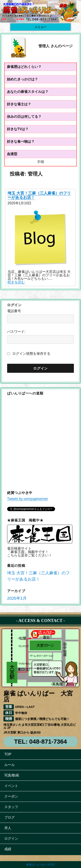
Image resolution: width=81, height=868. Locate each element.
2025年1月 (17, 598)
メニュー (40, 27)
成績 (8, 849)
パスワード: (16, 332)
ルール (10, 765)
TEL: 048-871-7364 (40, 742)
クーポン (11, 796)
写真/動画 (12, 775)
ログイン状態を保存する (31, 354)
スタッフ (11, 807)
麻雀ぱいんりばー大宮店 (41, 865)
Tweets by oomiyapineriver (28, 499)
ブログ (10, 817)
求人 (8, 828)
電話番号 (14, 311)
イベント (11, 786)
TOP (8, 754)
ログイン (11, 838)
